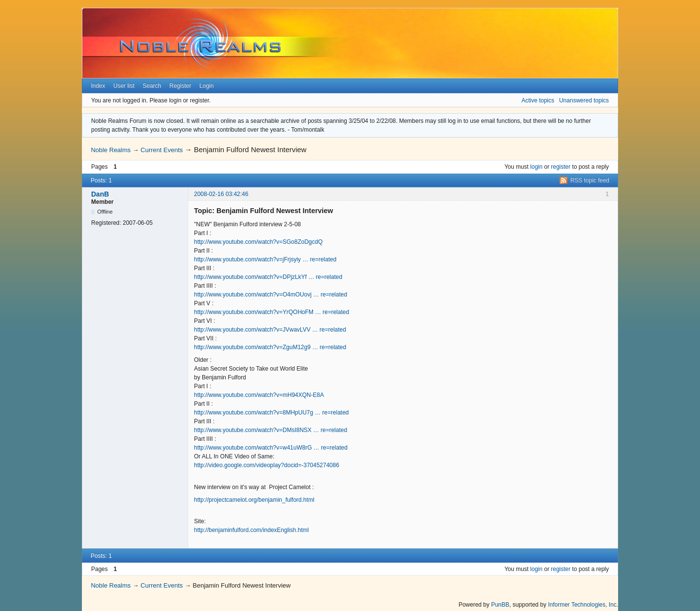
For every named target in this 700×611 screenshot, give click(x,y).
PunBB (500, 605)
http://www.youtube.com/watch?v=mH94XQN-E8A (259, 395)
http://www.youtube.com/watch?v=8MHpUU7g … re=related (271, 413)
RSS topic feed (590, 180)
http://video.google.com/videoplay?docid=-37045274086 (267, 465)
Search (152, 86)
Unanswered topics (584, 100)
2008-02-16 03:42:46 (221, 194)
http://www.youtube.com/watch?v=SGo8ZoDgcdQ (258, 242)
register (561, 167)
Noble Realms (111, 150)
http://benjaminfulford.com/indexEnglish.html (251, 530)
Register (180, 86)
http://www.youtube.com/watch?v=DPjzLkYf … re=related (268, 277)
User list (124, 86)
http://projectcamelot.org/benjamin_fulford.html (254, 500)
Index (98, 86)
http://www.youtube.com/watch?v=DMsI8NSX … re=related (271, 430)
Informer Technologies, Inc (582, 605)
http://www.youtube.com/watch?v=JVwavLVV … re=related (270, 330)
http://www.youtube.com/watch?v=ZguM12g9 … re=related (270, 347)
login (536, 167)
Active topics (538, 100)
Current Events (162, 150)
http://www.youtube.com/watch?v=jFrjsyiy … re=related (265, 259)
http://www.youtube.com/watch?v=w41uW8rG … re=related (271, 448)
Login (206, 86)
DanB (100, 194)
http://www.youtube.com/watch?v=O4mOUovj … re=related (271, 295)
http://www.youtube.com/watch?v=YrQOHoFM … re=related (272, 312)
